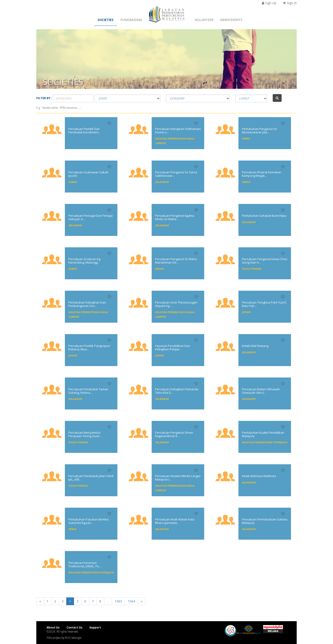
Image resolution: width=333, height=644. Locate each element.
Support (95, 627)
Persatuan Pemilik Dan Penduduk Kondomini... (84, 130)
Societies (106, 20)
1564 (131, 601)
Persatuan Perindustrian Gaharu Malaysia (265, 521)
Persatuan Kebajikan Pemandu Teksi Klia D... (177, 391)
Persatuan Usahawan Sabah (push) (88, 174)
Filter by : (44, 98)
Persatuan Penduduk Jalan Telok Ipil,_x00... (91, 478)
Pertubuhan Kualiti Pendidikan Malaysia (263, 434)
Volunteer (204, 20)
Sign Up (269, 3)
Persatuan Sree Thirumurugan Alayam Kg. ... (176, 304)
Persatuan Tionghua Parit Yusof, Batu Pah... (264, 304)
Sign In (290, 3)
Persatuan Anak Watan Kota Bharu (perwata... (175, 521)
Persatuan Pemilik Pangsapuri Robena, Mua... (89, 347)
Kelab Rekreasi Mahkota (259, 476)
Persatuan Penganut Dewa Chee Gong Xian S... (265, 261)
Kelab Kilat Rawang (255, 346)
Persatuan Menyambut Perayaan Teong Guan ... (85, 434)
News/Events (231, 20)
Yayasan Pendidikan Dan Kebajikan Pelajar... (173, 347)
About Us (53, 627)
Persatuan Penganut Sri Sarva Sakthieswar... (176, 174)
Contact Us (74, 627)
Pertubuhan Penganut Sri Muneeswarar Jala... (259, 130)
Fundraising (131, 20)
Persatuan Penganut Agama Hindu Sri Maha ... (175, 217)
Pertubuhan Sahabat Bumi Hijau (264, 216)
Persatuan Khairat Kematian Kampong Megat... (262, 174)
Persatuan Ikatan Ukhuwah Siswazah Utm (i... (261, 391)
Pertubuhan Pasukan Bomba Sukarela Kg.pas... (88, 521)
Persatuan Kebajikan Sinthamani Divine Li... (178, 130)
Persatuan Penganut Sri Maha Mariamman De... (176, 261)
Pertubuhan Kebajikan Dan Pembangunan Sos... (87, 304)
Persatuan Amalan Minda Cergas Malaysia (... (178, 478)
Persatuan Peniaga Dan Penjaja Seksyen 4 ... (90, 217)
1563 (118, 601)
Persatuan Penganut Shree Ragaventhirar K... (174, 434)
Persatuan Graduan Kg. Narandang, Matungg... (85, 261)
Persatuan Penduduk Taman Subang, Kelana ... (88, 391)
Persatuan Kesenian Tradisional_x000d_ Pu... (85, 564)
